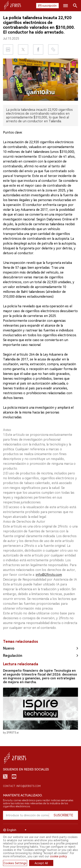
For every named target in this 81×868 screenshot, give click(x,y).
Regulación (13, 656)
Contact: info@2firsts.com (22, 786)
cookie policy (58, 856)
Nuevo (9, 648)
